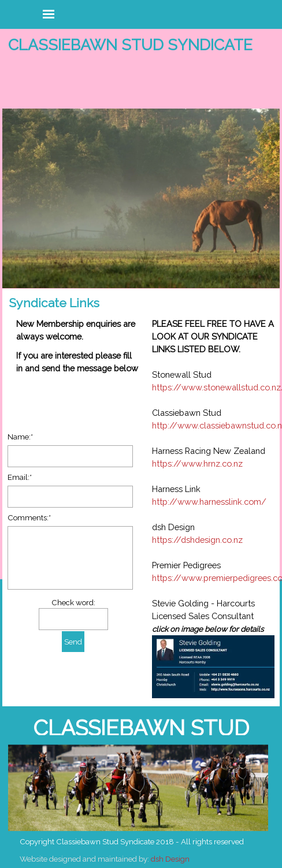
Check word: (73, 602)
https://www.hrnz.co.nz (197, 463)
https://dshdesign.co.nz (197, 540)
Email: (20, 477)
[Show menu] (49, 14)
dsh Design (170, 859)
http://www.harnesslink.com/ (209, 502)
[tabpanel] (209, 509)
